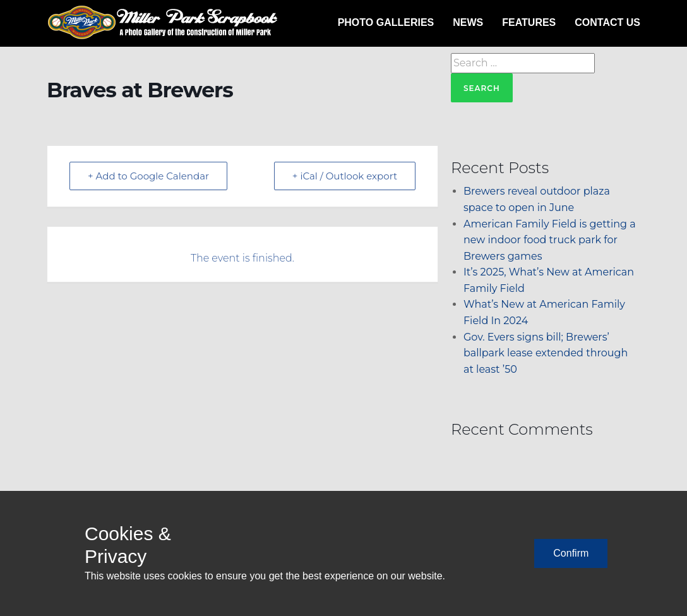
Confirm (571, 553)
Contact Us (607, 22)
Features (529, 22)
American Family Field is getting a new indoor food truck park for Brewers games (550, 240)
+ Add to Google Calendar (148, 176)
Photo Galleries (386, 22)
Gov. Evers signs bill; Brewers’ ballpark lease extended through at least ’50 (546, 353)
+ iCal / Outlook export (345, 176)
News (468, 22)
